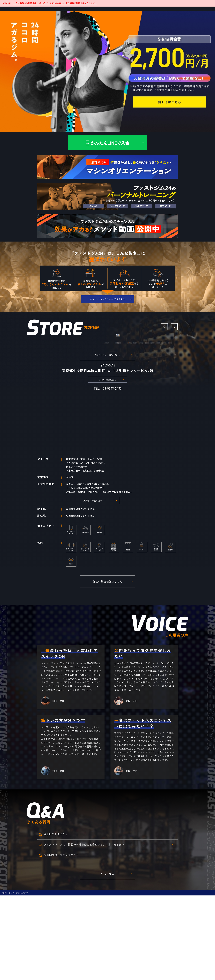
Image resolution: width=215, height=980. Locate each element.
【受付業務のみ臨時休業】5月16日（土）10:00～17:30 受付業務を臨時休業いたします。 (55, 3)
